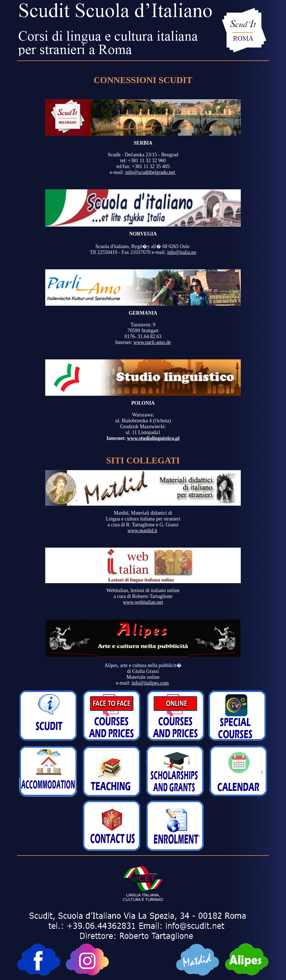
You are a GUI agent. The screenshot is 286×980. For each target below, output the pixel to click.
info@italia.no (182, 252)
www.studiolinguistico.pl (153, 438)
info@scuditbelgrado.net (151, 172)
